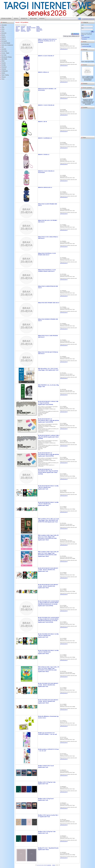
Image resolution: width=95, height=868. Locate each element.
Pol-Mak (4, 65)
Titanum (4, 77)
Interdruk (4, 49)
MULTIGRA (4, 59)
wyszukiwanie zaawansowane (88, 19)
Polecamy (85, 49)
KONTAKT (42, 18)
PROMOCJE (24, 18)
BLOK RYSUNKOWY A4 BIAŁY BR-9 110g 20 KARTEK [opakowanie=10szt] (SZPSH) (49, 437)
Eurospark (4, 41)
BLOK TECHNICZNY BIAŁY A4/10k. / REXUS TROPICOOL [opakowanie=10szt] (48, 652)
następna (49, 865)
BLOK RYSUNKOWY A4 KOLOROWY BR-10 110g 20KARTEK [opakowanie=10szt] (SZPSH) (49, 454)
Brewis (3, 35)
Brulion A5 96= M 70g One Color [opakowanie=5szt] (47, 832)
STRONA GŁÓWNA (6, 18)
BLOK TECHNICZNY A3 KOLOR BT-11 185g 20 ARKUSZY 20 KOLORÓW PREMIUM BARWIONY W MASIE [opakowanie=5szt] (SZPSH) (49, 603)
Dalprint (4, 37)
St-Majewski (5, 71)
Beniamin (4, 33)
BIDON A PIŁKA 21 (44, 72)
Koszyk (85, 41)
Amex (3, 29)
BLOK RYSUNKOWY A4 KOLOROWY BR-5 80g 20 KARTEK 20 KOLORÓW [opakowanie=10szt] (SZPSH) (48, 472)
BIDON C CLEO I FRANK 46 (46, 105)
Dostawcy (5, 22)
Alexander (4, 25)
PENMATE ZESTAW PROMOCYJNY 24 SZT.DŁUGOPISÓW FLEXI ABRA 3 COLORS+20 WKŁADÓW (88, 102)
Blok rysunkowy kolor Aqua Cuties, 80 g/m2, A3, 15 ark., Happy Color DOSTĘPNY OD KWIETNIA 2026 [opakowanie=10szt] (48, 537)
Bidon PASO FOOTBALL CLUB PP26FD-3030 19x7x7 (47, 254)
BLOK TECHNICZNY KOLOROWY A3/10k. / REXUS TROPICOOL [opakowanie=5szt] (48, 685)
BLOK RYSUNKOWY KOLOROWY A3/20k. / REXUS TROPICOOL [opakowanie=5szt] (48, 570)
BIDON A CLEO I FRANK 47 (46, 56)
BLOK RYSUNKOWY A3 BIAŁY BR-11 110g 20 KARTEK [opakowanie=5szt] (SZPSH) (48, 403)
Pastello (4, 63)
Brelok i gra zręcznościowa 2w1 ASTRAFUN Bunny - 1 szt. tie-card (47, 733)
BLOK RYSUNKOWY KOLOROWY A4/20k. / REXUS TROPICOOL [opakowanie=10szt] (48, 586)
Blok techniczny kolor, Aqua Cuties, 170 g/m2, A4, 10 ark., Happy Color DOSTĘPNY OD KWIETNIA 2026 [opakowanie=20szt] (49, 669)
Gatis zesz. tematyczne (7, 45)
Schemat (4, 69)
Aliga (3, 27)
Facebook (85, 107)
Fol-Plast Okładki (6, 43)
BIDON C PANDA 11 (44, 154)
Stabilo (3, 73)
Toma (3, 79)
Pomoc (83, 35)
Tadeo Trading (5, 75)
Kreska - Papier (5, 53)
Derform (4, 39)
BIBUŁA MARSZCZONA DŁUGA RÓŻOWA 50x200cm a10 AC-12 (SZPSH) (47, 41)
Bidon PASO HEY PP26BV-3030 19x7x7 (49, 303)
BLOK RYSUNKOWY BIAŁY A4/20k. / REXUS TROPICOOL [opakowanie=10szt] (48, 504)
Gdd (3, 47)
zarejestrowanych (64, 49)
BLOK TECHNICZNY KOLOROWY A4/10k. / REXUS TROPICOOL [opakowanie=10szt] (48, 701)
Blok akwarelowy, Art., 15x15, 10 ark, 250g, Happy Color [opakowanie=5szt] (48, 369)
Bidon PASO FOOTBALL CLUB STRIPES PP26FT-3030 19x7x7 (47, 270)
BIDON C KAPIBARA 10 (45, 138)
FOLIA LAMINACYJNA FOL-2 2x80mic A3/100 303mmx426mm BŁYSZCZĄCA (88, 79)
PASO (3, 61)
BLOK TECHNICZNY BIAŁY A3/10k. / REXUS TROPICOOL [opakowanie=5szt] (48, 635)
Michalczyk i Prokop (7, 57)
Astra (3, 31)
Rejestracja (85, 39)
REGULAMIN (33, 18)
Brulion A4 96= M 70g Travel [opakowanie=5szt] (46, 799)
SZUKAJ (16, 18)
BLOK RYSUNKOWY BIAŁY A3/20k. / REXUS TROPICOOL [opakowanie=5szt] (48, 487)
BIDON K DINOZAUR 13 (45, 187)
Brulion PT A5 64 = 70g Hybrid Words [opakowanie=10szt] (48, 849)
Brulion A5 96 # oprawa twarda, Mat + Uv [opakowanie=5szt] (48, 816)
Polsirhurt (4, 67)
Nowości (85, 65)
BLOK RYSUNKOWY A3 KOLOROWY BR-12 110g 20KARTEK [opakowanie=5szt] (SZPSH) (49, 420)
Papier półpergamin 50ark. (88, 62)
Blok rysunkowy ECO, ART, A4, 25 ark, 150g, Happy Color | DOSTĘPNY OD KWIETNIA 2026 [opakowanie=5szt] (49, 520)
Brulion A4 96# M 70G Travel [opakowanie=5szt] (46, 766)
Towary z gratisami (87, 88)
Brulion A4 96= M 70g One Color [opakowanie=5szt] (47, 783)
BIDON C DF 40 (42, 122)
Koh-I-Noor (4, 51)
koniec (54, 865)
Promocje (85, 83)
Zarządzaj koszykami (87, 46)
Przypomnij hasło (86, 37)
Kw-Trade (4, 55)
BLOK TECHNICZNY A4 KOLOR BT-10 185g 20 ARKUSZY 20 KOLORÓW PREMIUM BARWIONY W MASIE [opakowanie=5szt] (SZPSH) (49, 620)
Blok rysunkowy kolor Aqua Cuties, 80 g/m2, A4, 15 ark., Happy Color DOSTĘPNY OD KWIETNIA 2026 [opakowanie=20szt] (48, 554)
